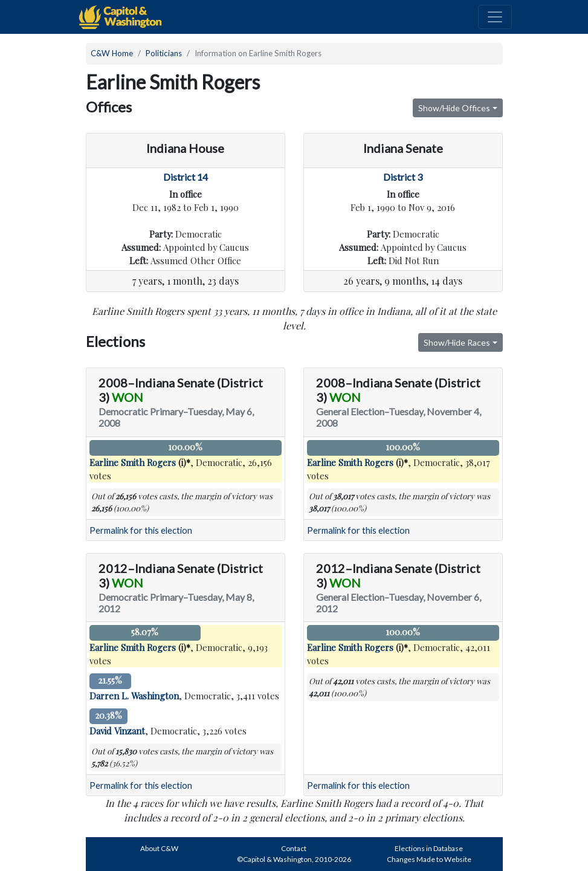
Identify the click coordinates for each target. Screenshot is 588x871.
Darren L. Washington (134, 696)
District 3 (403, 177)
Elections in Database (429, 848)
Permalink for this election (141, 530)
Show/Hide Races (457, 342)
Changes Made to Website (429, 859)
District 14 (186, 177)
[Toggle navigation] (495, 17)
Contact (294, 848)
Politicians (164, 53)
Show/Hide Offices (454, 108)
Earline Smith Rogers (133, 462)
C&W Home (112, 53)
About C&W (159, 848)
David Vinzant (117, 731)
